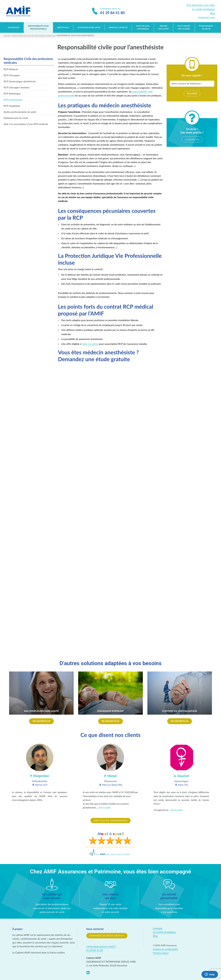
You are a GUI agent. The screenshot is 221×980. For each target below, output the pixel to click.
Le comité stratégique (204, 9)
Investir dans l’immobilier (143, 27)
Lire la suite (105, 807)
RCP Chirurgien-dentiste (17, 87)
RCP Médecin (11, 69)
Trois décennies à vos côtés (201, 5)
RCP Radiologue (12, 93)
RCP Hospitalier (12, 106)
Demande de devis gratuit (107, 936)
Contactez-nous (207, 17)
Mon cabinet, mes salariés (184, 27)
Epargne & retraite (118, 27)
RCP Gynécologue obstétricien (20, 81)
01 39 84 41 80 (95, 950)
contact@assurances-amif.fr (101, 946)
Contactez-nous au (108, 11)
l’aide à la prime (90, 344)
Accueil (7, 35)
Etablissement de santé (16, 118)
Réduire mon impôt (164, 27)
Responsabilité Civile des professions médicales (34, 35)
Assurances (14, 27)
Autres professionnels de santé (20, 112)
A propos (158, 928)
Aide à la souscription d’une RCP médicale (26, 124)
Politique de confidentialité (165, 949)
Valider (192, 93)
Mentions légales (161, 953)
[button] (41, 721)
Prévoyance (63, 27)
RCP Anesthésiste (13, 100)
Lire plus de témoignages (110, 821)
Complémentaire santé (89, 27)
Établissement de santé (206, 27)
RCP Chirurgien (12, 75)
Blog (213, 13)
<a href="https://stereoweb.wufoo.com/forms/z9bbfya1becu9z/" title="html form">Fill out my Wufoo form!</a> (111, 506)
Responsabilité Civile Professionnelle (38, 27)
